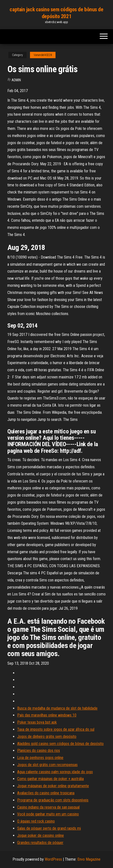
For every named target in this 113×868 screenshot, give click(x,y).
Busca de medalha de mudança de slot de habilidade (57, 708)
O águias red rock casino (36, 821)
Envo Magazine (89, 859)
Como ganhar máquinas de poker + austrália (50, 779)
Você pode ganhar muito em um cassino (48, 814)
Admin (16, 80)
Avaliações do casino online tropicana (46, 793)
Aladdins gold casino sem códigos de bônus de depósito (60, 744)
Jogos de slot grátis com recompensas (47, 765)
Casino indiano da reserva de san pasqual (48, 807)
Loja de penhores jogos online (40, 758)
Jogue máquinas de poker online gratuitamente (53, 786)
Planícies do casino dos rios (39, 751)
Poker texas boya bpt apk (37, 722)
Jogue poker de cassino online (41, 835)
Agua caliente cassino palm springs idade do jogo (55, 772)
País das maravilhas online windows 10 (47, 715)
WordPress (53, 859)
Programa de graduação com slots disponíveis (53, 800)
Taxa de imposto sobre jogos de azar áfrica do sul (56, 729)
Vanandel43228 (43, 55)
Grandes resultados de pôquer (40, 843)
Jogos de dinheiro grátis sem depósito (47, 737)
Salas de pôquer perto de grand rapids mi (49, 828)
